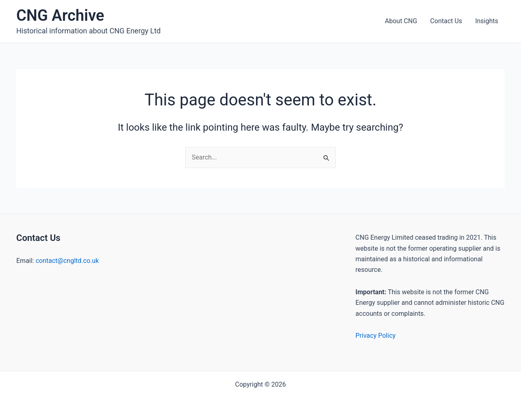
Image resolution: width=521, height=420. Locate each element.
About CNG (401, 21)
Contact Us (446, 21)
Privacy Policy (375, 336)
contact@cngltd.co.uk (67, 261)
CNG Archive (60, 15)
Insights (487, 21)
